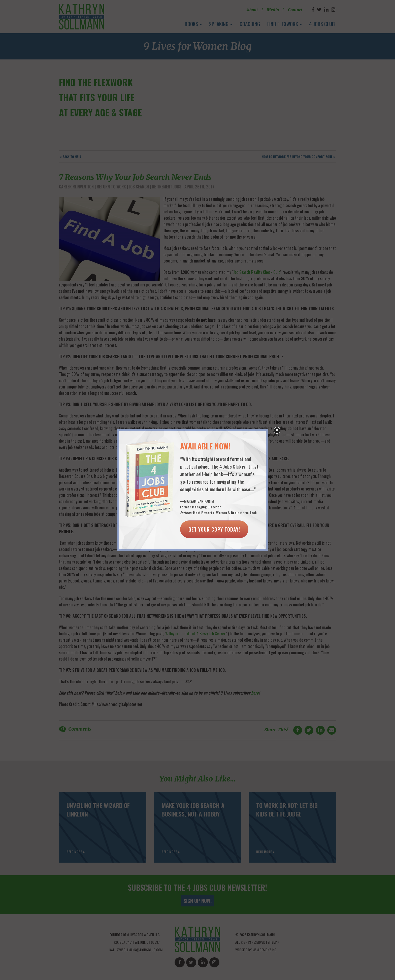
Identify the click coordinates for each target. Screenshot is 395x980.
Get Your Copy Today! (214, 529)
